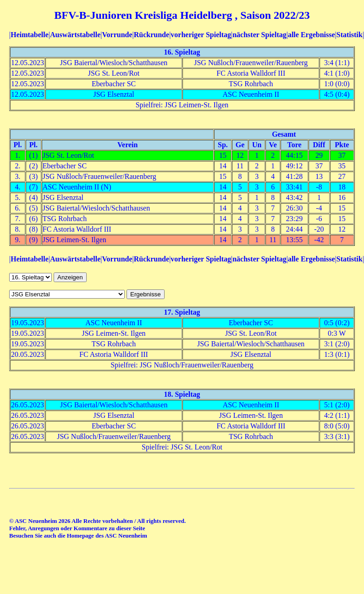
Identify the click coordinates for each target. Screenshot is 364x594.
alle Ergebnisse (312, 35)
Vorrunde (117, 35)
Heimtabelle (30, 35)
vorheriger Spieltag (201, 35)
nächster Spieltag (259, 35)
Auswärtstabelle (75, 35)
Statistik (350, 35)
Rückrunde (152, 35)
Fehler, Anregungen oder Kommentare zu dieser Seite (77, 528)
